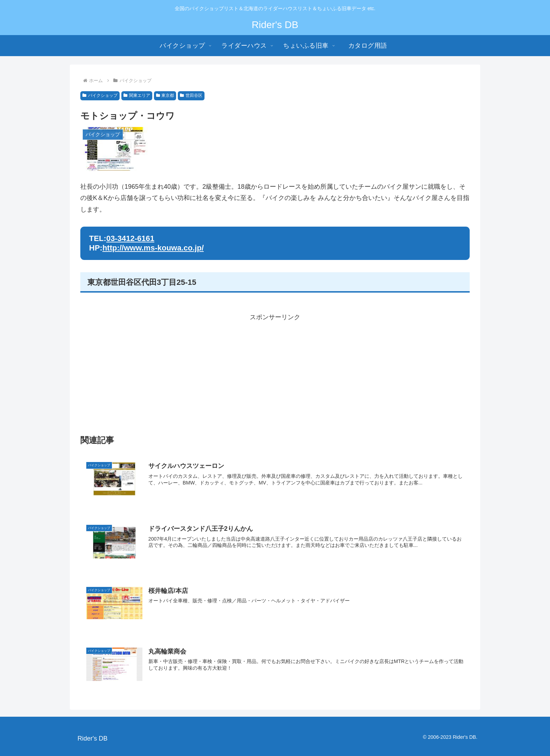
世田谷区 (191, 95)
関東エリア (137, 95)
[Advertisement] (275, 372)
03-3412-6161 (130, 238)
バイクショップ (100, 95)
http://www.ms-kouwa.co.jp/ (153, 248)
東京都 (165, 95)
